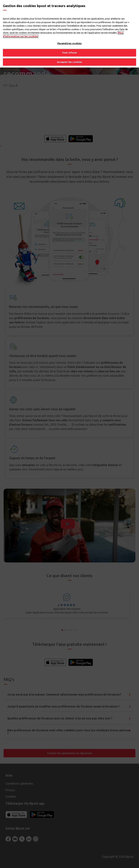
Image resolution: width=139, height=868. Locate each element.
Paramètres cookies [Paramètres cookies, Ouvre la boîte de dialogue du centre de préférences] (69, 43)
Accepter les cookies (70, 62)
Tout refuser (70, 53)
